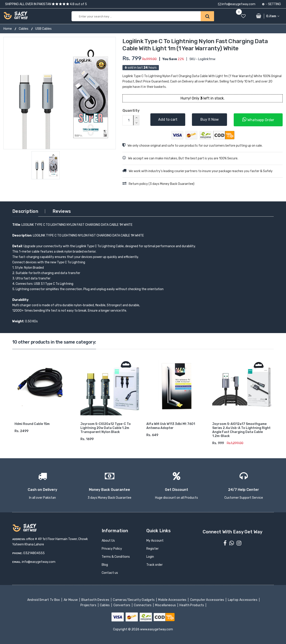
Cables (24, 29)
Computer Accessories (207, 600)
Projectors (89, 605)
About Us (108, 541)
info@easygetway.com (237, 4)
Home (8, 29)
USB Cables (43, 29)
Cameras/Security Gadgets (134, 600)
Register (152, 549)
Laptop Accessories (243, 600)
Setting (271, 4)
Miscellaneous (166, 605)
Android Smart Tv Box (44, 600)
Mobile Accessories (173, 600)
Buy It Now (210, 119)
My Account (155, 541)
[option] (60, 93)
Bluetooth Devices (96, 600)
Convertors (122, 605)
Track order (155, 565)
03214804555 (34, 553)
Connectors (143, 605)
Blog (105, 565)
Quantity (131, 111)
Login (150, 557)
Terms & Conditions (116, 557)
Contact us (110, 573)
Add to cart (168, 119)
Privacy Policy (112, 549)
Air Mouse (71, 600)
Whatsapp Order (258, 119)
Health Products (192, 605)
